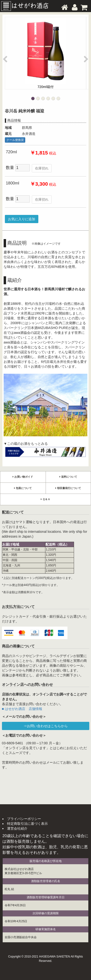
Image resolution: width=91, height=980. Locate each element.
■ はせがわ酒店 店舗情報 (22, 709)
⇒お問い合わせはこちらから (46, 726)
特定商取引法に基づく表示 (27, 824)
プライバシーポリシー (24, 819)
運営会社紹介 (17, 828)
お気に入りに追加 (22, 219)
